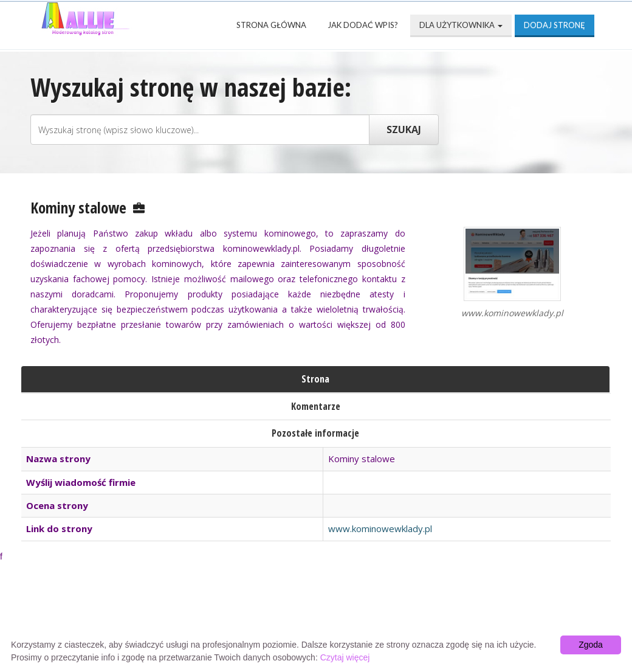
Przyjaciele (427, 612)
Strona (315, 379)
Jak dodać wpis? (363, 25)
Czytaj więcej (345, 657)
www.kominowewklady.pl (380, 528)
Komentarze (316, 406)
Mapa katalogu (520, 612)
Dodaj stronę (555, 25)
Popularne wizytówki (318, 612)
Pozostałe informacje (315, 433)
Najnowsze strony (191, 612)
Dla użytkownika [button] (461, 25)
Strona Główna (271, 25)
